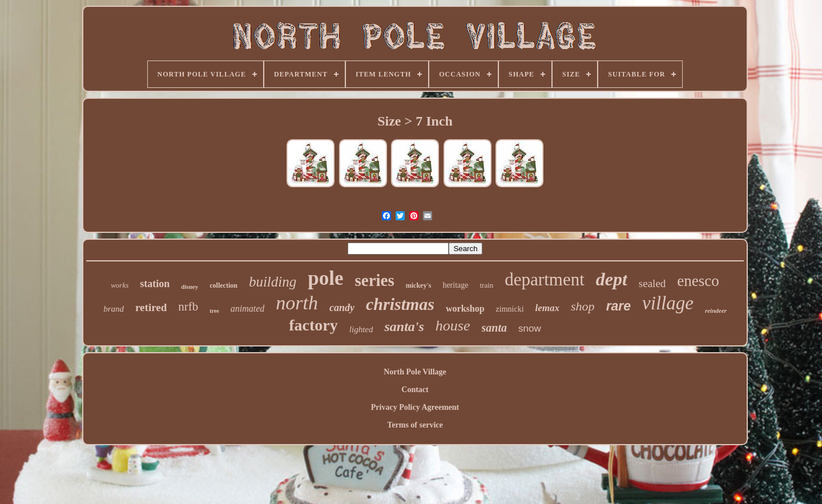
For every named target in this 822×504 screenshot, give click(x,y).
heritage (455, 285)
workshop (465, 309)
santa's (404, 326)
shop (583, 306)
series (374, 280)
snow (530, 328)
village (668, 303)
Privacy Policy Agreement (415, 407)
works (120, 285)
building (273, 282)
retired (151, 307)
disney (190, 287)
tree (214, 311)
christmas (400, 304)
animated (248, 309)
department (544, 279)
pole (325, 278)
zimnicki (510, 309)
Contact (415, 390)
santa (494, 328)
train (486, 285)
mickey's (419, 285)
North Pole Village (415, 372)
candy (342, 308)
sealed (652, 283)
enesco (698, 281)
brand (114, 309)
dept (612, 279)
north (297, 303)
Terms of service (415, 425)
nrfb (188, 307)
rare (618, 306)
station (155, 284)
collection (223, 285)
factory (313, 325)
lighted (361, 329)
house (453, 326)
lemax (548, 308)
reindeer (716, 311)
